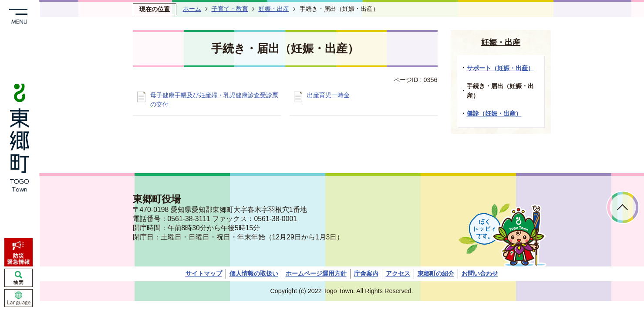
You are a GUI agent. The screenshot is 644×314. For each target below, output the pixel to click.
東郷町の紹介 (436, 273)
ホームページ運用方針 (316, 273)
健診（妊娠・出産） (494, 113)
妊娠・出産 (274, 9)
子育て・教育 (230, 9)
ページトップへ (623, 207)
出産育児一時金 (328, 95)
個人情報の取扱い (254, 273)
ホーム (192, 9)
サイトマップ (204, 273)
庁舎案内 (366, 273)
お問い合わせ (480, 273)
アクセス (398, 273)
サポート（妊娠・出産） (500, 68)
